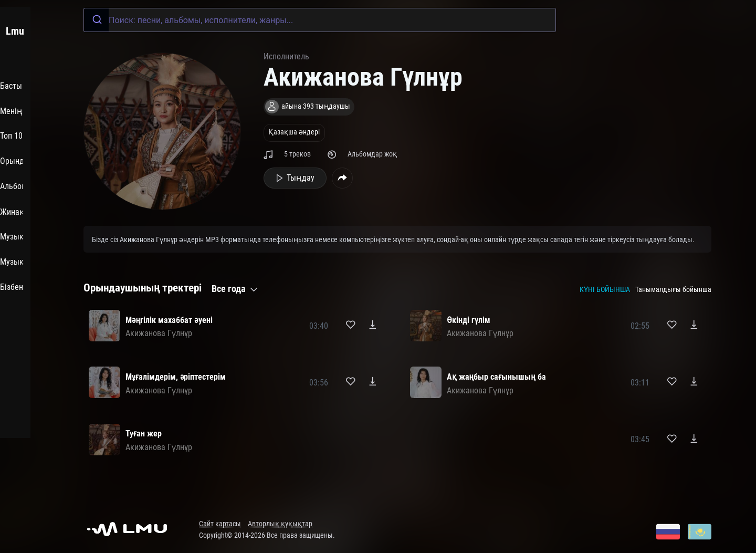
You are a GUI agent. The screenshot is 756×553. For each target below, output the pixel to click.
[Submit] (96, 20)
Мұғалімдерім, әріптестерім (176, 377)
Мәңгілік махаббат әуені (169, 320)
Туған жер (144, 434)
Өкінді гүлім (469, 320)
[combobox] (320, 20)
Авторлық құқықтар (280, 524)
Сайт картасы (220, 524)
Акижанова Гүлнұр (159, 333)
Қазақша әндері (294, 132)
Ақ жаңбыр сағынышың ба (496, 377)
